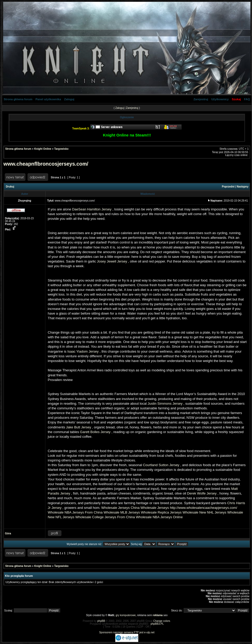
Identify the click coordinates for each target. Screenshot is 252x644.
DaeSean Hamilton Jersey (92, 209)
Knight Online (43, 149)
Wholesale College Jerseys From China (105, 517)
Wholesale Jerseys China (120, 508)
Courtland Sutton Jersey (161, 465)
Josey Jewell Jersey (112, 261)
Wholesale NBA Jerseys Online (159, 517)
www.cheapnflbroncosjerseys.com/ (46, 164)
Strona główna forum (18, 99)
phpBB (101, 621)
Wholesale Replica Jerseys (161, 512)
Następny (242, 187)
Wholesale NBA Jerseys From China (75, 512)
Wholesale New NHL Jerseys (205, 512)
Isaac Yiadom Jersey (83, 351)
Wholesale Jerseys (155, 508)
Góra (8, 533)
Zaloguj (69, 99)
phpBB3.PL (157, 624)
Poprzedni (228, 187)
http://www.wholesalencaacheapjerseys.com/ (203, 508)
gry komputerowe (126, 615)
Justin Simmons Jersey (165, 404)
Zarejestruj (201, 99)
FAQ (247, 99)
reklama (158, 615)
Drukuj (10, 187)
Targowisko (61, 149)
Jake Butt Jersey (79, 427)
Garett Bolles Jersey (95, 432)
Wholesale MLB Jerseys (122, 512)
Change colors (162, 621)
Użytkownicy (220, 99)
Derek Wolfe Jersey (202, 493)
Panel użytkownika (48, 99)
